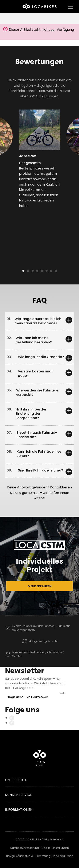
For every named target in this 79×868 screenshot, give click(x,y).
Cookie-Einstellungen (55, 848)
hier (36, 493)
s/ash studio (25, 856)
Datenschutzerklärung (25, 848)
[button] (10, 149)
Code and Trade (62, 856)
